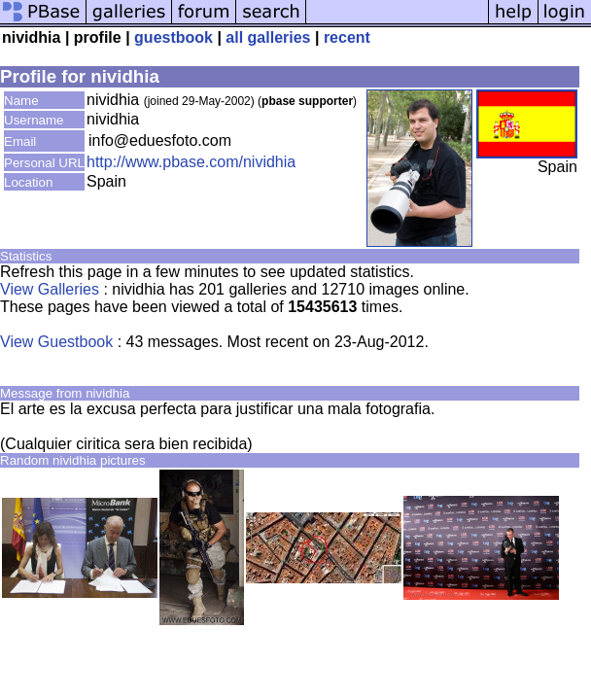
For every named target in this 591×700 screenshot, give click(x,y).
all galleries (268, 37)
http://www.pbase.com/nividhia (191, 162)
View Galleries (50, 289)
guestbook (174, 37)
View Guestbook (56, 342)
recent (347, 37)
